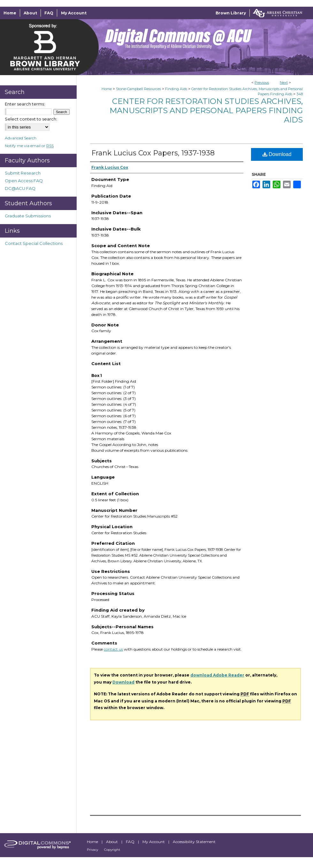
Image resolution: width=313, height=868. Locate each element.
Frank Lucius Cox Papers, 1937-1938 (153, 153)
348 (300, 94)
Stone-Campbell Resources (138, 89)
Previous (262, 82)
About (112, 842)
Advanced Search (21, 138)
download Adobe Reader (217, 675)
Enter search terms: (25, 104)
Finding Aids (176, 89)
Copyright (112, 850)
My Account (154, 842)
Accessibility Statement (194, 842)
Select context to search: (31, 119)
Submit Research (23, 173)
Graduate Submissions (28, 216)
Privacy (93, 850)
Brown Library (231, 13)
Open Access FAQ (24, 181)
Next (284, 82)
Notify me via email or (29, 146)
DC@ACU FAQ (20, 188)
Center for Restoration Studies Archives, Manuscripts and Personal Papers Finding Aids (206, 110)
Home (107, 89)
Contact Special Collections (34, 243)
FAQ (131, 842)
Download (277, 154)
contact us (113, 649)
